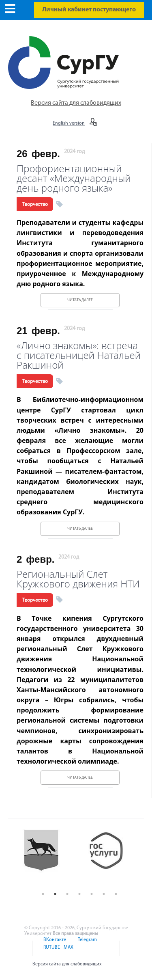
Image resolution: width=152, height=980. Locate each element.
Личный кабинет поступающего (89, 10)
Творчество (35, 204)
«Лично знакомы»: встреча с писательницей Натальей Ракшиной (79, 354)
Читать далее (80, 300)
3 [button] (67, 894)
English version (69, 123)
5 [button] (92, 894)
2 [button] (55, 894)
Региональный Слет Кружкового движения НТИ (78, 578)
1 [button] (43, 894)
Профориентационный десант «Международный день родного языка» (74, 177)
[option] (47, 857)
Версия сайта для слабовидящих (76, 103)
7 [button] (116, 894)
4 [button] (79, 894)
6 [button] (104, 894)
